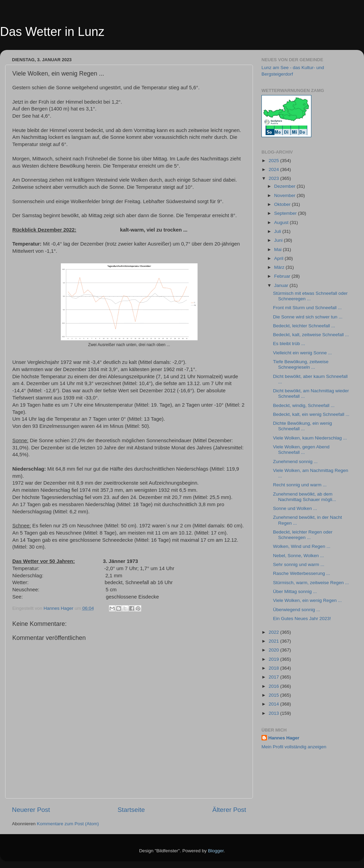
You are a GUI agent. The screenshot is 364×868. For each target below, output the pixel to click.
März (280, 267)
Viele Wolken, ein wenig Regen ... (307, 600)
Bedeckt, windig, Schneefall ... (304, 405)
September (286, 213)
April (279, 258)
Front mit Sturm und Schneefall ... (307, 308)
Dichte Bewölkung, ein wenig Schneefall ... (303, 426)
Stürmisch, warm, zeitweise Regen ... (311, 583)
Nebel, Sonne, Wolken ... (299, 556)
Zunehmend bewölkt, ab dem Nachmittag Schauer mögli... (305, 497)
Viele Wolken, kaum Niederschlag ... (310, 438)
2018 (274, 668)
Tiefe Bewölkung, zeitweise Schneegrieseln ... (301, 364)
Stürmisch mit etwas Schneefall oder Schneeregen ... (310, 296)
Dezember (285, 186)
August (282, 222)
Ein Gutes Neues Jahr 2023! (302, 619)
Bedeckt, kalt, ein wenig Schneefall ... (311, 414)
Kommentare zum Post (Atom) (68, 824)
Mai (279, 249)
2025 (274, 161)
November (285, 195)
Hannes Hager (284, 738)
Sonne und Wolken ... (295, 508)
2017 (274, 677)
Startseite (131, 810)
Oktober (283, 204)
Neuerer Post (31, 810)
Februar (283, 276)
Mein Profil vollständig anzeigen (294, 747)
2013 (274, 713)
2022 (274, 632)
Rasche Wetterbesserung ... (302, 573)
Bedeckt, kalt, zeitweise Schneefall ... (311, 335)
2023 (274, 178)
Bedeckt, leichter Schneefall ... (304, 326)
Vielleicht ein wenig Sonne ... (302, 353)
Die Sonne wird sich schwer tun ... (308, 317)
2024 (274, 169)
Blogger (216, 851)
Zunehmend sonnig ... (295, 462)
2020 (274, 650)
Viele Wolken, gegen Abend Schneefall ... (301, 450)
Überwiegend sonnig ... (297, 610)
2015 (274, 695)
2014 (274, 704)
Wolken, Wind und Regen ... (302, 546)
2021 (274, 641)
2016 (274, 686)
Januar (282, 285)
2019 (274, 659)
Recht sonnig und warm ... (300, 485)
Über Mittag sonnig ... (295, 591)
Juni (279, 240)
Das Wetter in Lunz (52, 32)
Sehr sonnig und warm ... (299, 564)
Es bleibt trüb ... (289, 344)
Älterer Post (229, 810)
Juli (278, 231)
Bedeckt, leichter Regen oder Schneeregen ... (303, 535)
